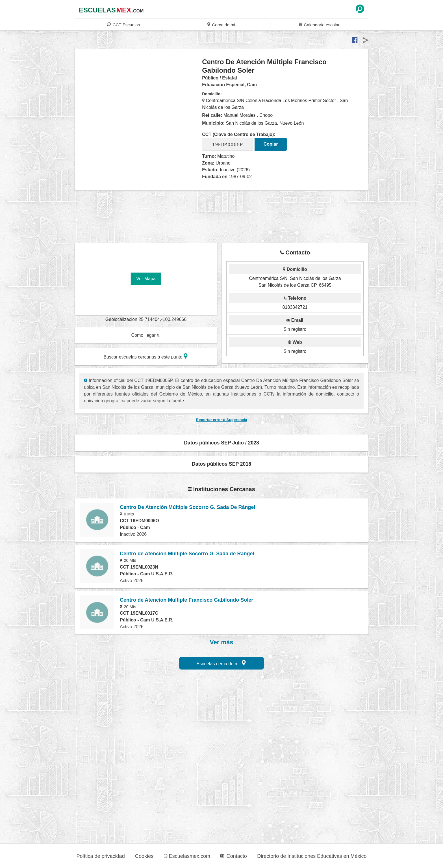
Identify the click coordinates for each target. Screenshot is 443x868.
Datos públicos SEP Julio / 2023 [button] (221, 443)
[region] (139, 103)
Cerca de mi (221, 24)
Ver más (222, 642)
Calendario (319, 24)
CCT (123, 24)
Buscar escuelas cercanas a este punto (146, 356)
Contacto (234, 856)
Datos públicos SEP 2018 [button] (221, 464)
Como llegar (146, 335)
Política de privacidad (101, 856)
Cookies (144, 856)
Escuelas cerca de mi (221, 663)
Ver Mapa (146, 279)
